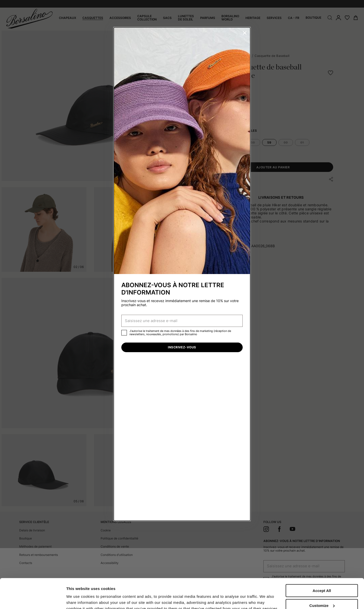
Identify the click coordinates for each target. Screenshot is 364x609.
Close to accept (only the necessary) (322, 594)
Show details (78, 594)
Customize (322, 578)
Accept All (322, 563)
